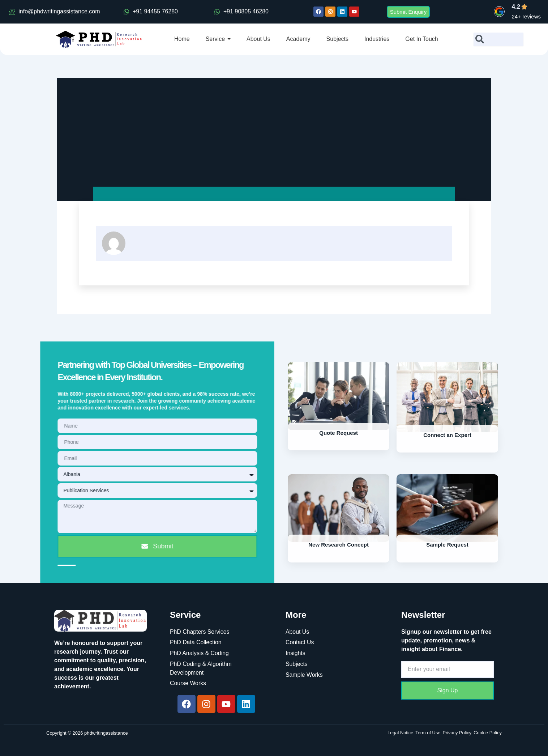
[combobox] (498, 39)
